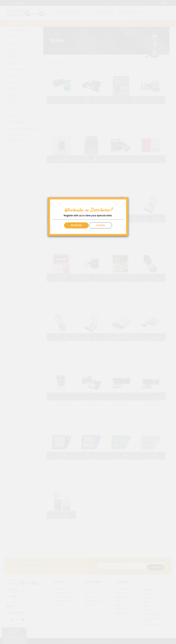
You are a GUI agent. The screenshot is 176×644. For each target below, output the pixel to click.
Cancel (101, 225)
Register (76, 225)
